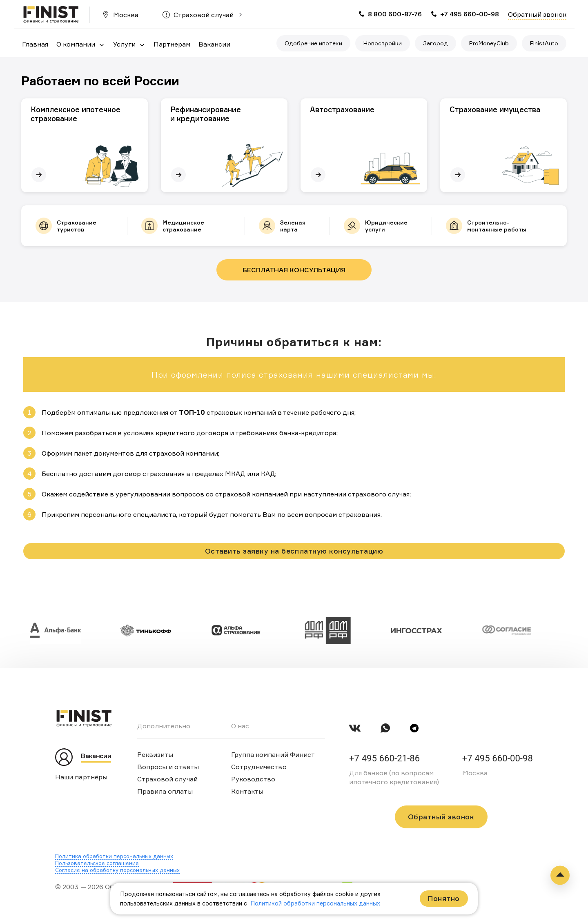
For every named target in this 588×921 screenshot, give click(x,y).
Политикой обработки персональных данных (314, 903)
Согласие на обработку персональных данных (117, 870)
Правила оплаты (165, 791)
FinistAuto (544, 43)
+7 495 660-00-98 (470, 14)
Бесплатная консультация (294, 270)
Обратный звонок (537, 14)
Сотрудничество (259, 767)
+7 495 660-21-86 (384, 758)
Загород (435, 43)
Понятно (444, 898)
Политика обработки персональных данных (114, 856)
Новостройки (383, 43)
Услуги (124, 44)
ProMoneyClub (489, 43)
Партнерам (172, 44)
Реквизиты (155, 754)
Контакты (247, 791)
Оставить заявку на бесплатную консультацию (294, 551)
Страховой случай (204, 15)
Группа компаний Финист (273, 754)
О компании (76, 44)
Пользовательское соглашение (97, 863)
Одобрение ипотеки (313, 43)
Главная (35, 44)
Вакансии (214, 44)
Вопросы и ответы (168, 767)
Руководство (253, 779)
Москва (126, 15)
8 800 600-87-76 (395, 14)
